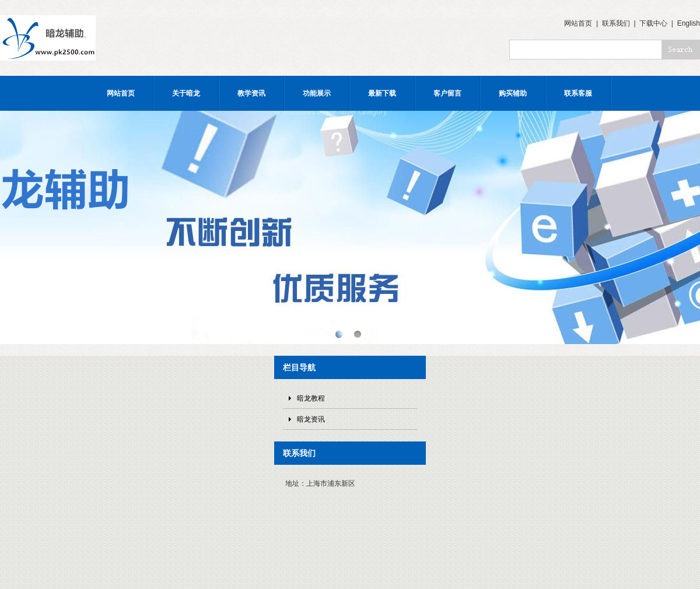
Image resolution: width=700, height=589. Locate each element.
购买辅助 (513, 93)
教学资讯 (251, 93)
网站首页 (578, 23)
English (689, 23)
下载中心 (653, 23)
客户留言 (447, 93)
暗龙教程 (311, 398)
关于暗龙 (186, 93)
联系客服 (578, 93)
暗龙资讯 (311, 419)
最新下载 (382, 93)
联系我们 (616, 23)
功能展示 (317, 93)
